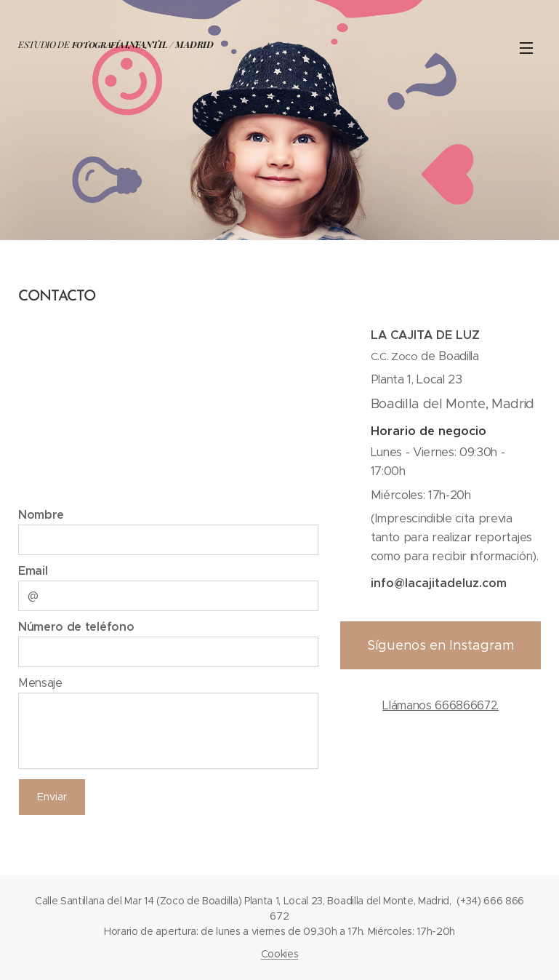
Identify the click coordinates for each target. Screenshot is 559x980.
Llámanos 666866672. (441, 705)
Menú (526, 48)
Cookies (280, 954)
